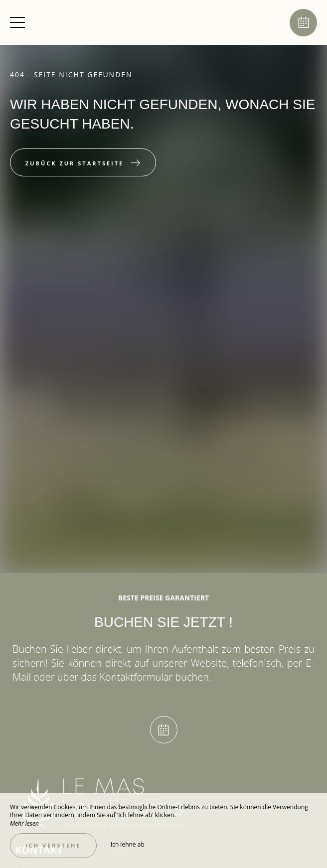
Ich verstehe (53, 845)
